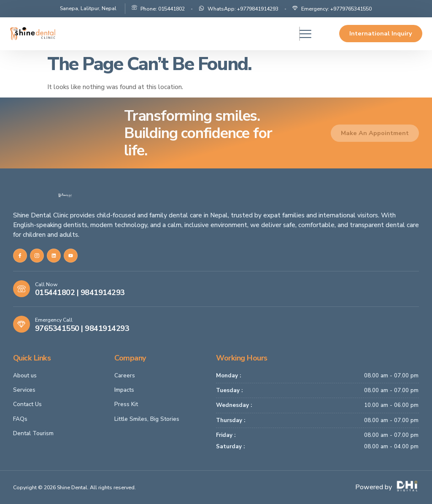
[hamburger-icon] (300, 34)
